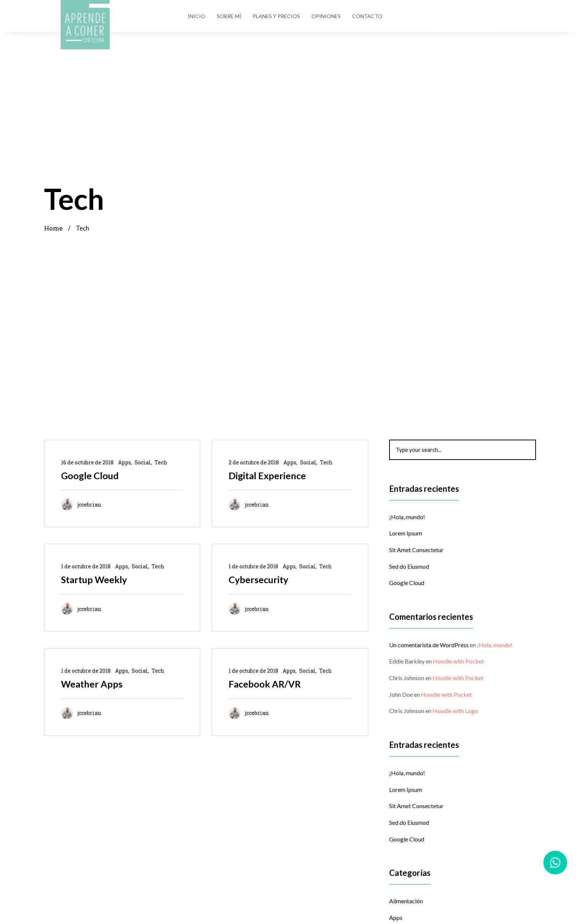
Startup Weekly (94, 579)
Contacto (367, 16)
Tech (161, 462)
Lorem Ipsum (406, 533)
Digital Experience (267, 476)
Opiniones (326, 16)
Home (53, 228)
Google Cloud (90, 476)
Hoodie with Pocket (458, 661)
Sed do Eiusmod (409, 566)
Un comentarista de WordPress (429, 645)
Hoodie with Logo (455, 711)
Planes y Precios (276, 16)
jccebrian (89, 505)
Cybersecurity (258, 579)
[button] (465, 16)
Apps (124, 462)
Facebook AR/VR (265, 684)
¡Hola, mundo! (407, 517)
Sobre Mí (229, 16)
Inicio (197, 16)
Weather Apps (92, 684)
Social (143, 462)
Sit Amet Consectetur (416, 550)
